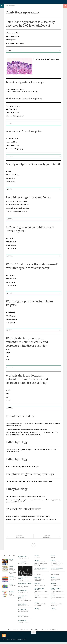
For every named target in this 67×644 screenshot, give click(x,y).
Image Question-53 (23, 593)
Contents (16, 631)
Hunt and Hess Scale (40, 586)
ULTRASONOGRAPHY (23, 586)
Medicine (11, 560)
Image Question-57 (23, 564)
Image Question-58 (23, 559)
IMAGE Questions (22, 557)
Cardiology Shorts (39, 589)
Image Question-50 (23, 623)
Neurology (12, 592)
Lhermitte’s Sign (13, 586)
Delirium (11, 562)
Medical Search (25, 631)
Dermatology (10, 7)
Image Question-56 (23, 581)
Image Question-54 (23, 587)
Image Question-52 (23, 612)
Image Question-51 (23, 617)
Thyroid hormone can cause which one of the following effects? (13, 572)
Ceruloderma (38, 611)
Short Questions (54, 631)
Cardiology (21, 578)
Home (9, 631)
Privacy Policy (35, 631)
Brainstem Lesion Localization (12, 595)
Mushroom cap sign (24, 606)
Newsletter (45, 631)
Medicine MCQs (12, 579)
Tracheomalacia (13, 580)
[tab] (33, 51)
